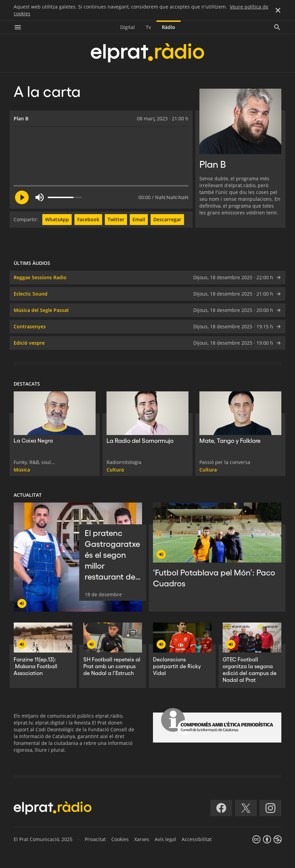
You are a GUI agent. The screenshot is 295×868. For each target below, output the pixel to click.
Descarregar (167, 219)
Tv (148, 27)
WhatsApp (57, 219)
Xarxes (142, 839)
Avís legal (165, 839)
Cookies (120, 839)
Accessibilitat (197, 839)
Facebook (88, 219)
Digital (128, 27)
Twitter (116, 219)
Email (139, 219)
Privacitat (95, 839)
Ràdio (168, 27)
